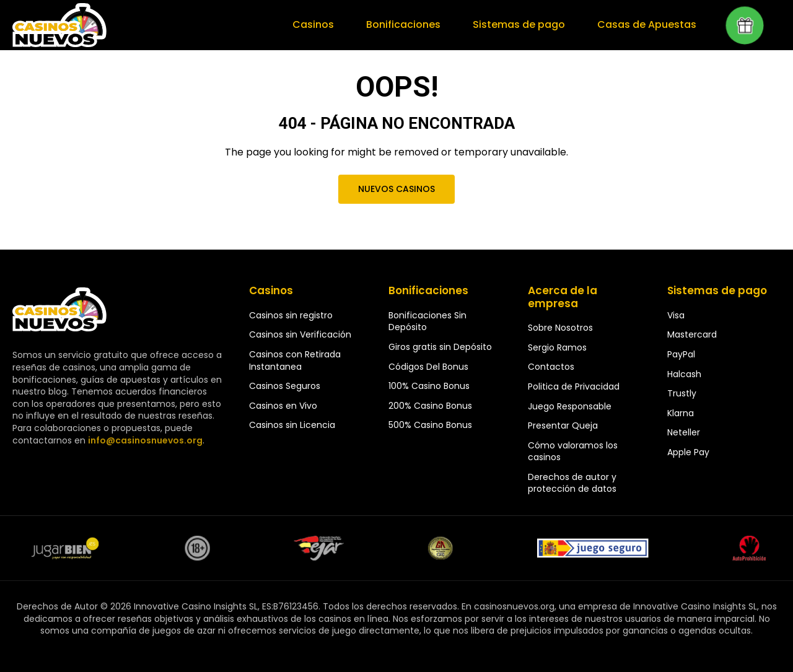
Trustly (682, 393)
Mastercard (692, 334)
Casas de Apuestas (648, 25)
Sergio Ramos (557, 347)
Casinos (319, 25)
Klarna (681, 413)
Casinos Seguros (285, 386)
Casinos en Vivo (283, 406)
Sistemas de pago (522, 25)
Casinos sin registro (291, 315)
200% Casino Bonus (430, 406)
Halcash (684, 374)
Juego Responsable (570, 406)
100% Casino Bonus (429, 386)
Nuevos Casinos (396, 189)
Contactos (551, 367)
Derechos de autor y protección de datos (572, 483)
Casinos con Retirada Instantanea (295, 360)
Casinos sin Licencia (292, 425)
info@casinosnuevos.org (144, 440)
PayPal (681, 354)
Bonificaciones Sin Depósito (427, 321)
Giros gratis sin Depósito (440, 347)
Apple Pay (688, 452)
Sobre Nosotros (560, 328)
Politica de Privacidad (574, 386)
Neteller (684, 432)
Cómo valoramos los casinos (573, 452)
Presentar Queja (563, 425)
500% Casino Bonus (430, 425)
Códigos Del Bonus (428, 367)
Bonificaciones (408, 25)
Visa (676, 315)
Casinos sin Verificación (300, 334)
